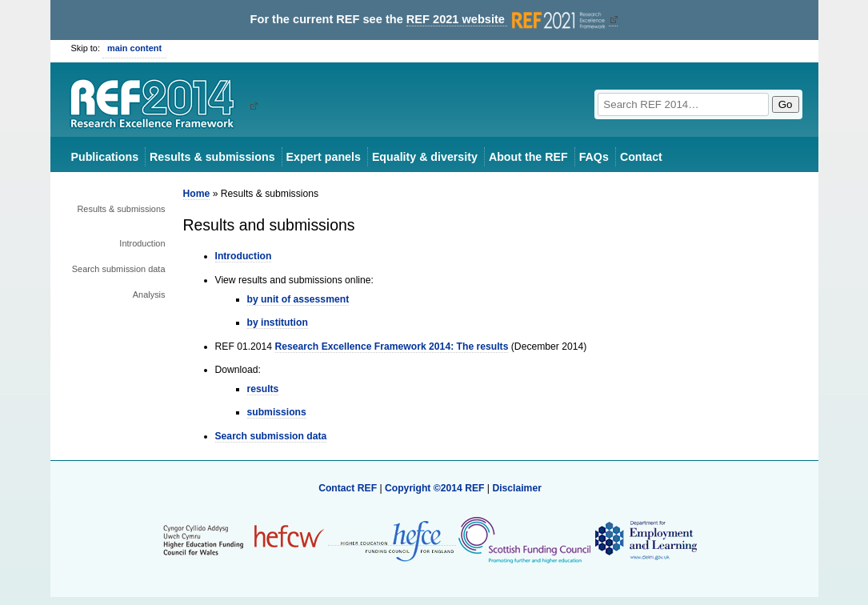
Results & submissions (212, 157)
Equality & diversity (425, 157)
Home (197, 194)
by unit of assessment (298, 299)
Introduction (142, 243)
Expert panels (324, 157)
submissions (277, 412)
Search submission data (119, 269)
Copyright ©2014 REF (436, 488)
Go (786, 104)
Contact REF (348, 488)
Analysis (149, 294)
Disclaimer (517, 488)
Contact (641, 157)
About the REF (528, 157)
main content (134, 48)
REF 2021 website (508, 20)
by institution (278, 323)
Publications (105, 157)
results (263, 389)
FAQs (594, 157)
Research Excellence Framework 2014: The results (392, 347)
